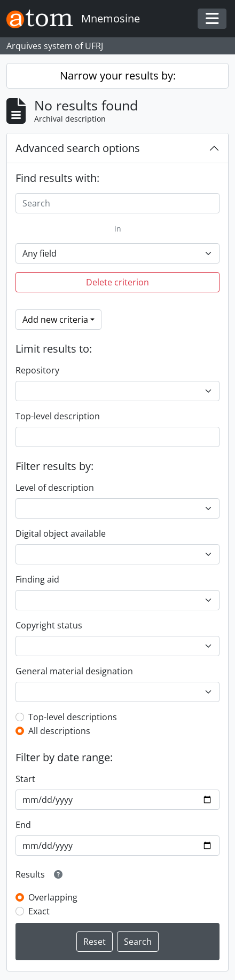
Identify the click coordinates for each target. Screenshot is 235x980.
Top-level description (58, 416)
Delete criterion (117, 282)
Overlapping (53, 897)
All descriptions (59, 731)
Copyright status (49, 625)
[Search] (117, 203)
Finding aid (37, 579)
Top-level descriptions (73, 717)
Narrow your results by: (118, 75)
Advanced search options (78, 148)
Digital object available (61, 533)
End (23, 825)
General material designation (74, 671)
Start (25, 779)
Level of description (55, 488)
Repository (37, 370)
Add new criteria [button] (55, 320)
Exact (39, 911)
